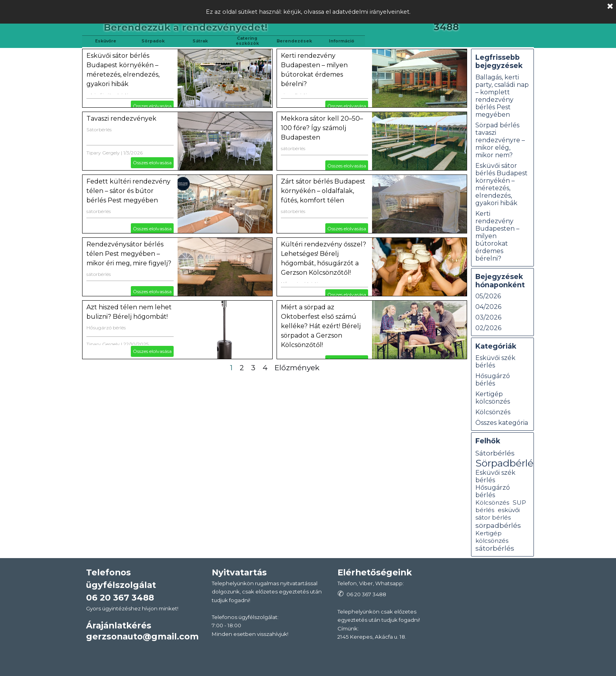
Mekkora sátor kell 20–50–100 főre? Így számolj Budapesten (322, 128)
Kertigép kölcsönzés (493, 398)
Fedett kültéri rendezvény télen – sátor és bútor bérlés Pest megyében (128, 191)
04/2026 (488, 307)
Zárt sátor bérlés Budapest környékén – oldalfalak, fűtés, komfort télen (323, 191)
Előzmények (297, 368)
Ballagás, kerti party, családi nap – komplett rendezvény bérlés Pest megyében (502, 96)
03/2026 (488, 317)
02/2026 (488, 328)
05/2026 (488, 296)
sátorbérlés (293, 148)
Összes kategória (502, 423)
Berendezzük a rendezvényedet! (186, 27)
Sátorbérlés (99, 130)
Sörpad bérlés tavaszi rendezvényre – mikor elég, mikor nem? (500, 140)
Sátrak (200, 41)
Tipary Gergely (103, 153)
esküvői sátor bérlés (498, 514)
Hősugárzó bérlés (106, 328)
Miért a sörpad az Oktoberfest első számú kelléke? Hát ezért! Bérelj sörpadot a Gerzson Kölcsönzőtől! (321, 326)
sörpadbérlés (498, 525)
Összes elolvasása (152, 106)
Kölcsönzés (493, 412)
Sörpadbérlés (507, 463)
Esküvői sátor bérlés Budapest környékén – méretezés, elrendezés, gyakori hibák (501, 184)
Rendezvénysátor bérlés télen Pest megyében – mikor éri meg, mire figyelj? (129, 254)
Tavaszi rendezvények (121, 118)
